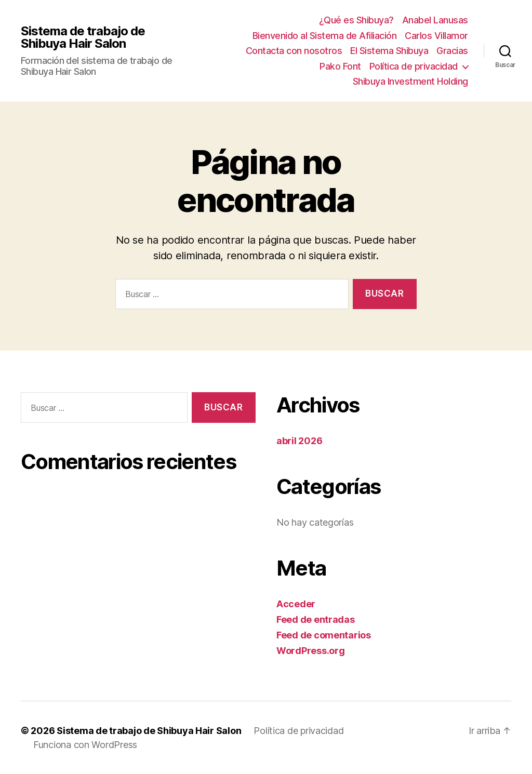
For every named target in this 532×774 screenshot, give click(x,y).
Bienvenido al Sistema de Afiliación (325, 36)
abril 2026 (299, 441)
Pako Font (340, 66)
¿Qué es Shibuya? (356, 20)
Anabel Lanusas (435, 20)
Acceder (296, 604)
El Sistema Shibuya (389, 51)
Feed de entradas (316, 619)
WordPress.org (311, 651)
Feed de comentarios (324, 635)
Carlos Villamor (436, 36)
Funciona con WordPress (85, 745)
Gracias (452, 51)
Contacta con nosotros (294, 51)
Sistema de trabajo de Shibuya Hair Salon (83, 37)
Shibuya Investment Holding (410, 81)
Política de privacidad (414, 66)
